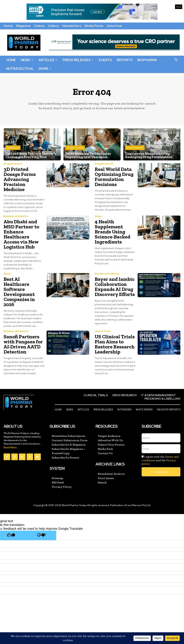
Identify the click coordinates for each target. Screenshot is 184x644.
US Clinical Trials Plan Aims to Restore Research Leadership (115, 344)
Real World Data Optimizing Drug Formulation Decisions (114, 177)
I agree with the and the (160, 460)
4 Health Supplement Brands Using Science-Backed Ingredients (112, 232)
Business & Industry (16, 216)
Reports (125, 60)
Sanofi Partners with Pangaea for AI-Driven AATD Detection (23, 344)
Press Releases (78, 60)
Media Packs (94, 26)
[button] (176, 60)
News (27, 60)
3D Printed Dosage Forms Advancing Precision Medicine (20, 179)
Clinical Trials (103, 331)
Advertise (114, 26)
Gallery (53, 26)
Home (8, 26)
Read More (10, 447)
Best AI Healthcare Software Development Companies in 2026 (19, 292)
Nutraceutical (20, 69)
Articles (48, 60)
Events (105, 60)
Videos (39, 26)
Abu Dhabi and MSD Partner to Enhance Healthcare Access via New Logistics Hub (21, 234)
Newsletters (72, 26)
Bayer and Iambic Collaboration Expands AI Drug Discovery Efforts (115, 287)
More (45, 69)
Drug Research (135, 148)
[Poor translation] (41, 535)
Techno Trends (75, 148)
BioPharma (147, 60)
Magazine (23, 26)
